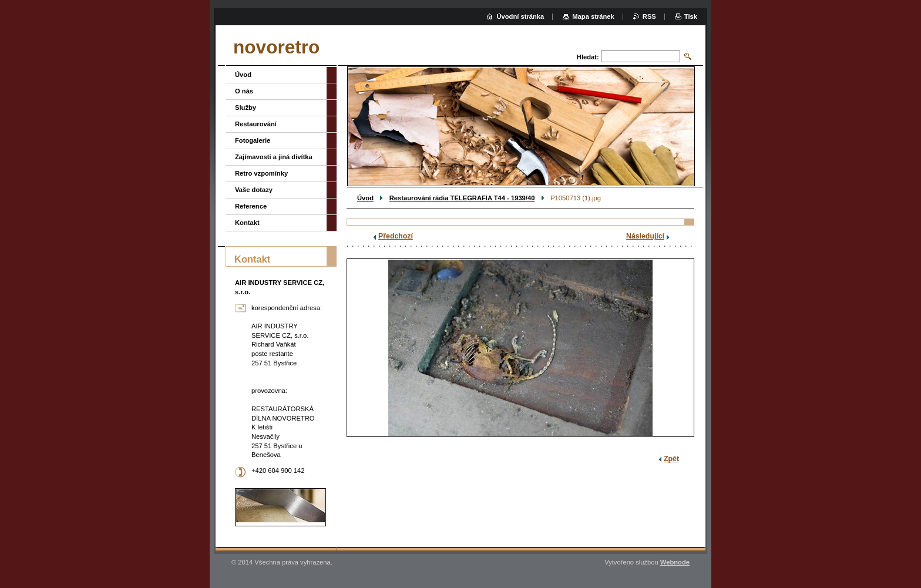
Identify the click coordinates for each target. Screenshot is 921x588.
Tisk (691, 16)
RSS (649, 16)
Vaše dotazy (254, 190)
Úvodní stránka (520, 16)
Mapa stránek (593, 16)
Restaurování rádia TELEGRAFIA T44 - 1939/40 (462, 198)
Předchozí (396, 236)
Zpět (671, 459)
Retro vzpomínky (261, 173)
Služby (246, 107)
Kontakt (247, 223)
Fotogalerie (253, 140)
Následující (645, 236)
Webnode (675, 562)
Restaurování (256, 124)
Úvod (365, 198)
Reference (251, 206)
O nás (244, 91)
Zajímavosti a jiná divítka (274, 157)
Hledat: (588, 57)
